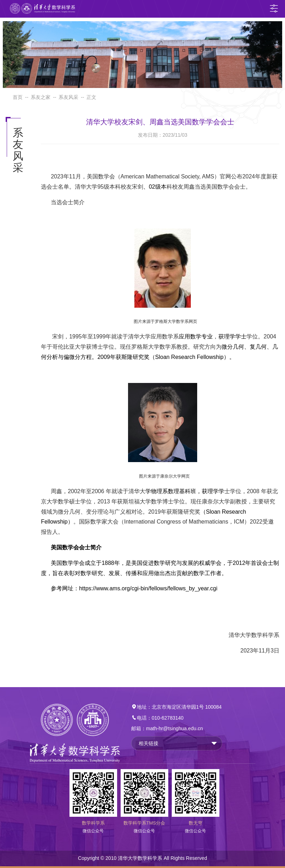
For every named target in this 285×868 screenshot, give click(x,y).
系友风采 (68, 97)
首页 (18, 97)
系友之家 (41, 97)
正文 (91, 97)
